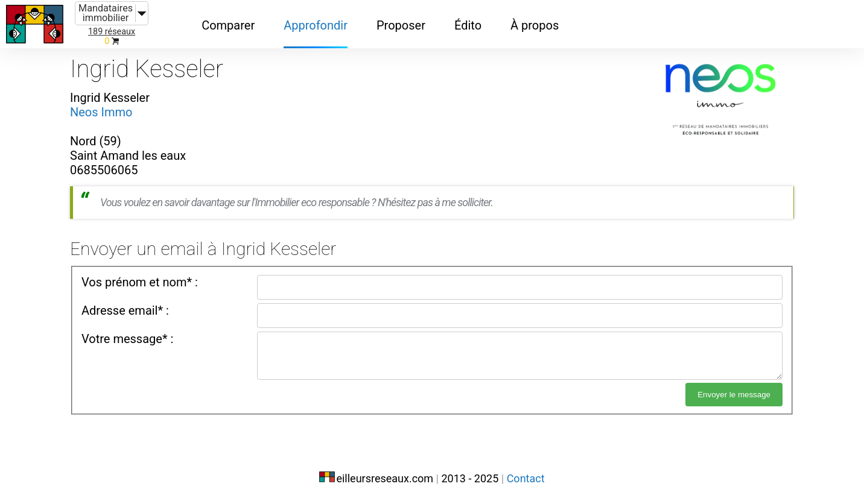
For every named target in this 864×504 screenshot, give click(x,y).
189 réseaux (112, 32)
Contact (526, 478)
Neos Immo (101, 112)
